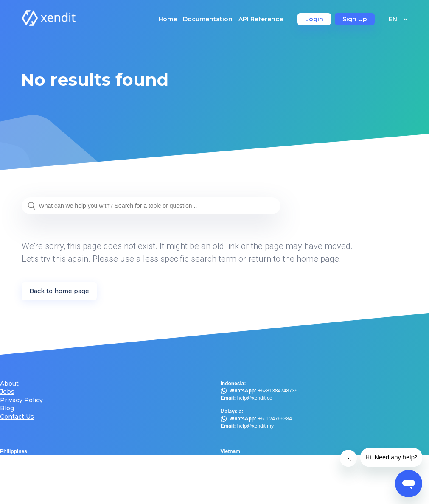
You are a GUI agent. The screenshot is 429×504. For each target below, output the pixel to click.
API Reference (261, 19)
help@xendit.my (255, 426)
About (9, 384)
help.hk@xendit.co (258, 479)
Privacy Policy (21, 400)
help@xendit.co (255, 398)
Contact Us (17, 417)
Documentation (208, 19)
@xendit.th (26, 487)
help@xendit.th (34, 494)
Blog (7, 408)
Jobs (7, 392)
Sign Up (355, 19)
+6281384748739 (278, 391)
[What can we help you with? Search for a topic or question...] (151, 206)
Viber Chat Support (46, 459)
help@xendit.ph (34, 466)
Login (314, 19)
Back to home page (59, 291)
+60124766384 (275, 419)
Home (168, 19)
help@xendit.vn (255, 459)
